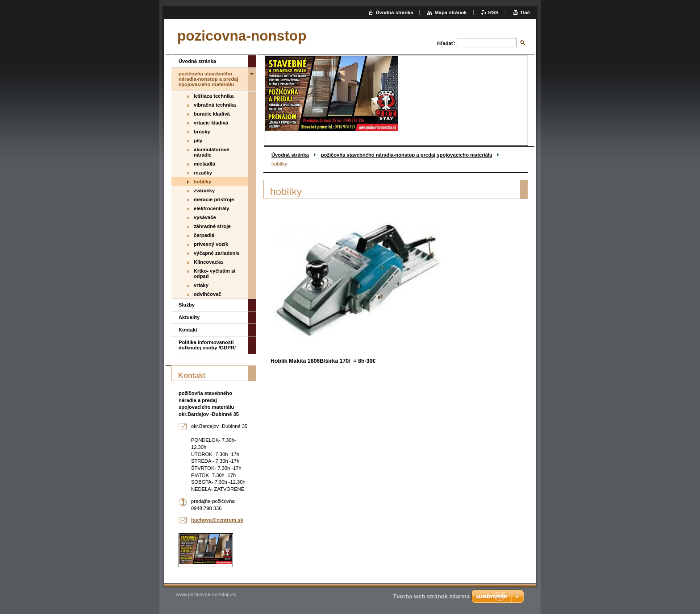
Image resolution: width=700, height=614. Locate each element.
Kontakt (188, 330)
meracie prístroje (214, 199)
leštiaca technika (214, 96)
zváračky (204, 191)
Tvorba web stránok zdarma (431, 596)
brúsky (202, 132)
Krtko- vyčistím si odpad (215, 274)
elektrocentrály (212, 208)
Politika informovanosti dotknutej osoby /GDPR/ (207, 345)
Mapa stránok (450, 12)
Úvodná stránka (290, 155)
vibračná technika (215, 105)
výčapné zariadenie (217, 253)
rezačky (203, 173)
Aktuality (189, 317)
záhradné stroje (212, 226)
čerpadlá (204, 235)
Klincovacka (208, 262)
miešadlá (204, 164)
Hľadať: (446, 43)
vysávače (205, 217)
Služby (187, 305)
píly (198, 141)
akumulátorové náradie (212, 152)
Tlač (525, 12)
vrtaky (201, 285)
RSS (494, 12)
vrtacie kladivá (211, 123)
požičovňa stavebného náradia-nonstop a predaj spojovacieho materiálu (407, 155)
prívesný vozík (211, 244)
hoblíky (202, 182)
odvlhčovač (208, 294)
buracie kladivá (212, 114)
